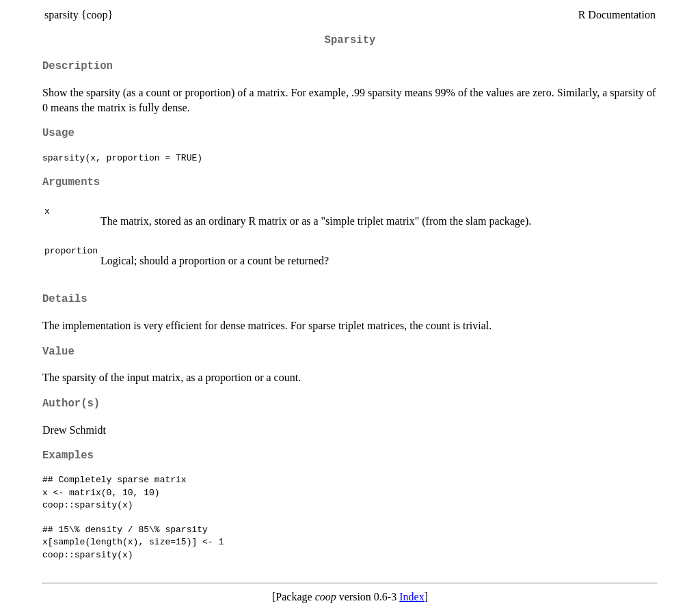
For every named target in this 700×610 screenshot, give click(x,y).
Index (412, 597)
